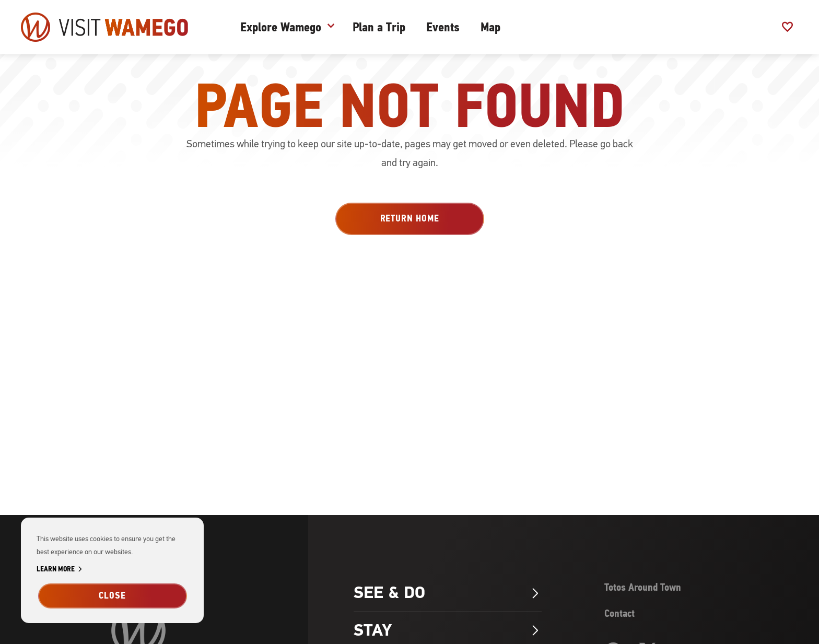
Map (490, 27)
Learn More (61, 570)
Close (112, 595)
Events (443, 27)
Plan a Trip (379, 27)
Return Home (410, 218)
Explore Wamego (281, 27)
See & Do (448, 593)
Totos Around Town (643, 587)
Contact (619, 613)
